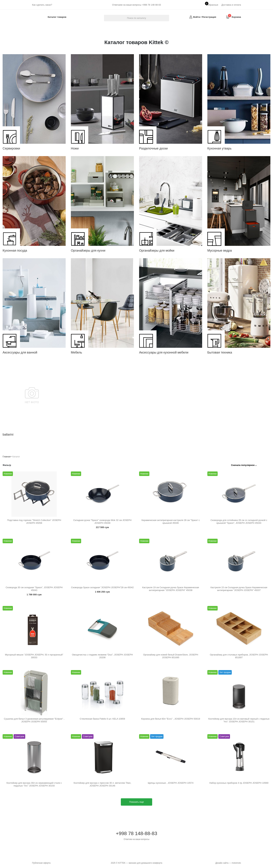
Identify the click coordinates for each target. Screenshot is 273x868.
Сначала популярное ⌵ (244, 465)
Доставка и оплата (231, 5)
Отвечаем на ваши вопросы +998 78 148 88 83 (136, 5)
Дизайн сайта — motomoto (228, 863)
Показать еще (136, 802)
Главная (7, 457)
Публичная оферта (41, 863)
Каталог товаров (57, 17)
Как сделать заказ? (42, 5)
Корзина (236, 17)
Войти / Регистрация (205, 17)
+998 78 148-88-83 (136, 836)
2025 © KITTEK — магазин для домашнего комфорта (136, 863)
